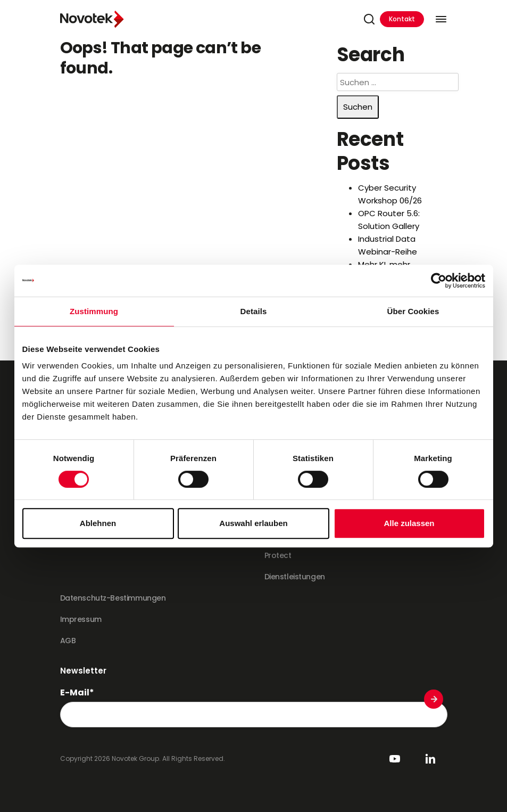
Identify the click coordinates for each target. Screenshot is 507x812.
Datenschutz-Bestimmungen (113, 598)
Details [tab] (254, 311)
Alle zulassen (409, 523)
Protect (278, 555)
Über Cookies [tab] (413, 311)
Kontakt (402, 19)
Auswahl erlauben (253, 523)
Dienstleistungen (295, 577)
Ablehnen (98, 523)
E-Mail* (77, 693)
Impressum (81, 619)
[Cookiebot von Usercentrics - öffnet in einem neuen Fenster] (439, 281)
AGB (68, 641)
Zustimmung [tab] (94, 311)
